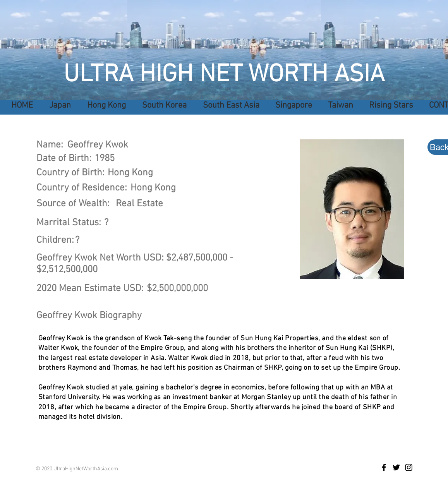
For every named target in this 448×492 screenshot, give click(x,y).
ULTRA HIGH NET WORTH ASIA (224, 75)
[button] (229, 105)
